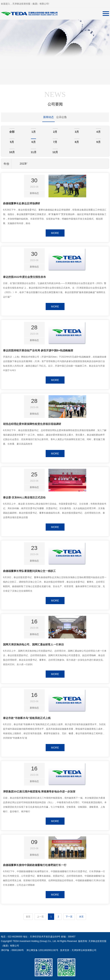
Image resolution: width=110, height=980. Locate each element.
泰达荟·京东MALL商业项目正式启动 (24, 497)
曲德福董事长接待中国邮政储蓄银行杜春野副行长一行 (35, 865)
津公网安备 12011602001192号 (42, 950)
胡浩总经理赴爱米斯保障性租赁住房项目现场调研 (32, 424)
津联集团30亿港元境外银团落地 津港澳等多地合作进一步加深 (39, 792)
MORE (55, 233)
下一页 (69, 917)
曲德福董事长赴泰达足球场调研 (22, 203)
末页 (81, 917)
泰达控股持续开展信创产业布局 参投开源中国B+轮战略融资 (38, 350)
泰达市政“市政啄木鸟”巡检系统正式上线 (27, 718)
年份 (6, 164)
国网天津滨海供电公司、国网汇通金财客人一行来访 (33, 644)
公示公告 (62, 117)
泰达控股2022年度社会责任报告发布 (24, 277)
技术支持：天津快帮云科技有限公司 (78, 950)
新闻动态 (48, 117)
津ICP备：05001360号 (12, 950)
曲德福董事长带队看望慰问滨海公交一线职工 (29, 571)
